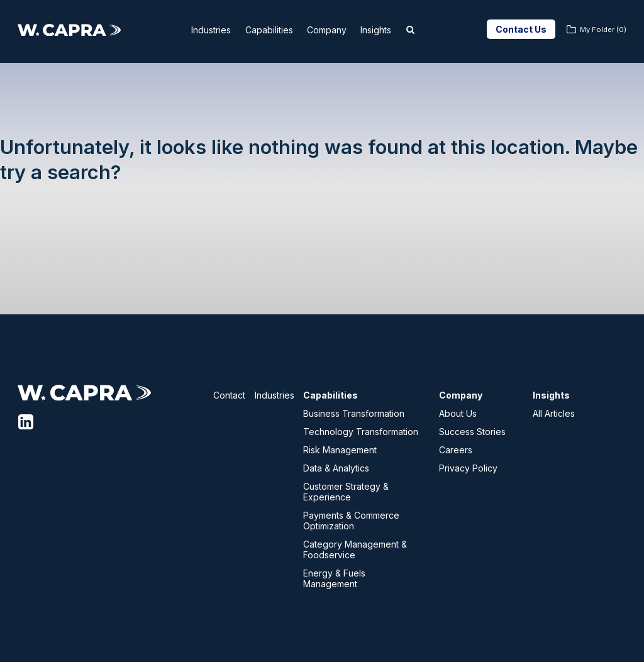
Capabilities (268, 30)
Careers (456, 450)
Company (335, 30)
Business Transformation (354, 413)
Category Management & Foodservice (355, 549)
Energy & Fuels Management (334, 578)
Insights (392, 30)
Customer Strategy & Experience (346, 492)
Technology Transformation (361, 432)
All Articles (554, 413)
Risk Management (340, 450)
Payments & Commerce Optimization (351, 521)
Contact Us (521, 29)
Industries (200, 30)
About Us (458, 413)
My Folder (603, 30)
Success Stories (472, 432)
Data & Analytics (336, 468)
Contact (229, 395)
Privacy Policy (468, 468)
